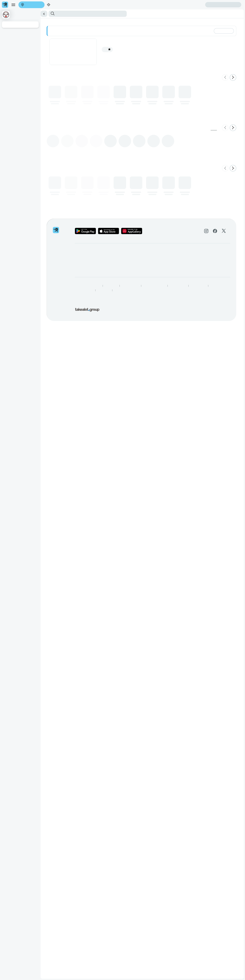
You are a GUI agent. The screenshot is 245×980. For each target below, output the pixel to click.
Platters (110, 21)
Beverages (119, 21)
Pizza (92, 21)
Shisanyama (84, 21)
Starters (5, 21)
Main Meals (15, 21)
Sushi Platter (71, 21)
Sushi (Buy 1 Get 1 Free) (52, 21)
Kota (97, 21)
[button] (122, 12)
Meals (103, 21)
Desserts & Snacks (30, 21)
